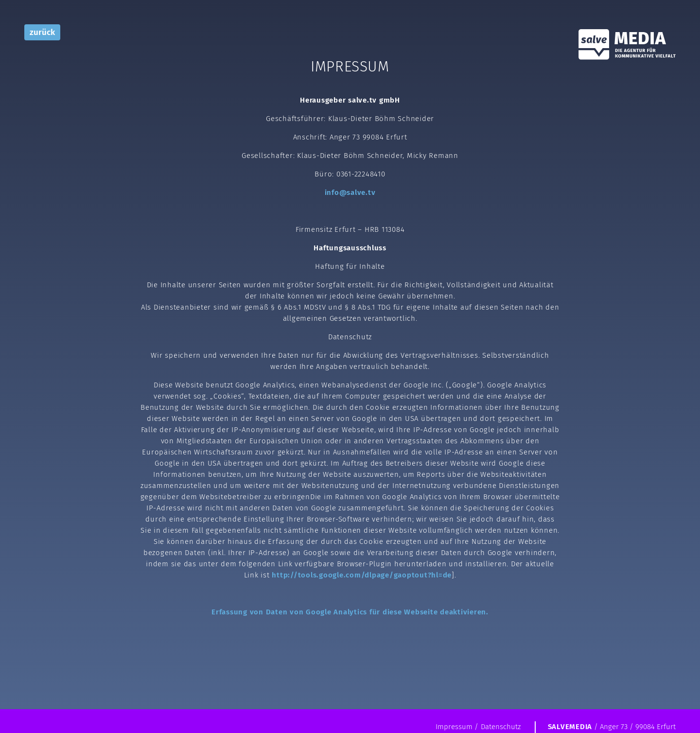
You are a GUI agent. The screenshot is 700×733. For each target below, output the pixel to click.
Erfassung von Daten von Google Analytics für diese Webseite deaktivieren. (350, 612)
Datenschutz (501, 727)
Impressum (454, 727)
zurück (42, 32)
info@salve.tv (350, 192)
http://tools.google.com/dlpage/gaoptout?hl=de (362, 575)
